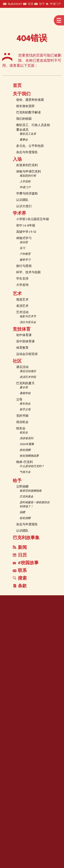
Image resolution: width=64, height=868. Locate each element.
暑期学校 (25, 394)
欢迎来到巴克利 (27, 165)
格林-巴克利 (24, 462)
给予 (17, 481)
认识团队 (22, 200)
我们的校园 (24, 119)
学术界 (19, 214)
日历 (20, 555)
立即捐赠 (22, 487)
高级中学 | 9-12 (26, 232)
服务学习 (25, 260)
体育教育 (22, 348)
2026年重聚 (27, 444)
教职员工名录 (28, 134)
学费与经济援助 (27, 194)
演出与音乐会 (28, 322)
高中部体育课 (25, 342)
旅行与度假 (24, 266)
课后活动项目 (28, 371)
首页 (17, 86)
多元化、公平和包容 (30, 146)
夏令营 (24, 388)
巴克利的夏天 (25, 383)
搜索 (20, 578)
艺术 (17, 294)
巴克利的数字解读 (29, 113)
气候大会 (25, 472)
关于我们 (22, 94)
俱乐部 (24, 243)
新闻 (20, 548)
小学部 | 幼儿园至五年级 (33, 219)
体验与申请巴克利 (29, 172)
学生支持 (22, 279)
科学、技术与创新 (29, 272)
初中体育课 (24, 335)
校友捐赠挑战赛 (29, 456)
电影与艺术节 (28, 317)
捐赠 (22, 513)
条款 (20, 586)
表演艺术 (22, 306)
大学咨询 (22, 285)
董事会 (24, 140)
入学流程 (25, 182)
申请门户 (25, 188)
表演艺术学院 (28, 377)
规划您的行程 (28, 176)
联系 (20, 571)
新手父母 (25, 410)
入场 (17, 160)
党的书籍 (22, 416)
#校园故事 (26, 563)
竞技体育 (22, 330)
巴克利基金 (26, 497)
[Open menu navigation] (59, 20)
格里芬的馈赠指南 (31, 491)
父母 (19, 400)
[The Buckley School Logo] (17, 20)
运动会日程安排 (27, 354)
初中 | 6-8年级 (26, 226)
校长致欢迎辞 (25, 106)
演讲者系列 (26, 439)
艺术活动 (22, 312)
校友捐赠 (25, 450)
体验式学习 (24, 238)
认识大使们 (24, 206)
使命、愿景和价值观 (30, 100)
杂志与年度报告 (27, 152)
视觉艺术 (22, 300)
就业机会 (22, 422)
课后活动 (22, 367)
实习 (22, 248)
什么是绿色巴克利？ (32, 466)
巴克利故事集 (26, 538)
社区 (17, 362)
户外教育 (25, 254)
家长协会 (25, 404)
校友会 (21, 429)
